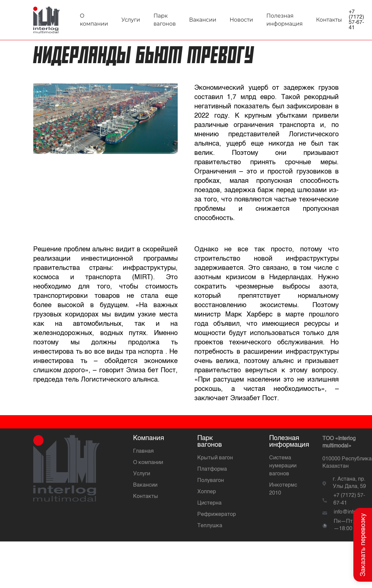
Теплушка (210, 526)
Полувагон (211, 481)
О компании (148, 463)
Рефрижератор (217, 515)
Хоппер (207, 492)
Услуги (131, 20)
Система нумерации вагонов (283, 466)
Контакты (329, 20)
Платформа (212, 469)
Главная (143, 451)
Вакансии (203, 20)
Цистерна (209, 503)
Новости (241, 20)
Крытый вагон (215, 458)
